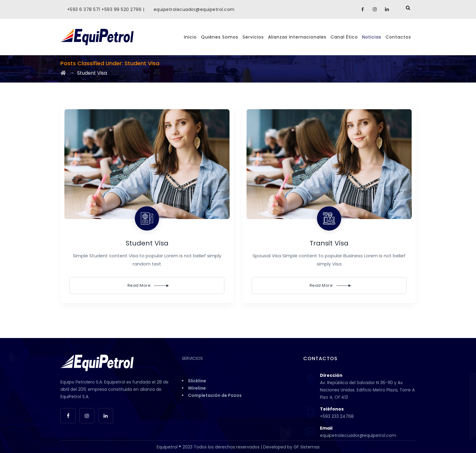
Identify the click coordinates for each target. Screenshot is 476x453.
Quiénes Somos (220, 37)
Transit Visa (329, 243)
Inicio (190, 37)
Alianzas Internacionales (297, 37)
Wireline (197, 388)
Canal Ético (344, 37)
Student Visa (147, 243)
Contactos (398, 37)
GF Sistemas (307, 447)
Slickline (197, 381)
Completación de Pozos (215, 395)
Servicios (253, 37)
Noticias (372, 37)
